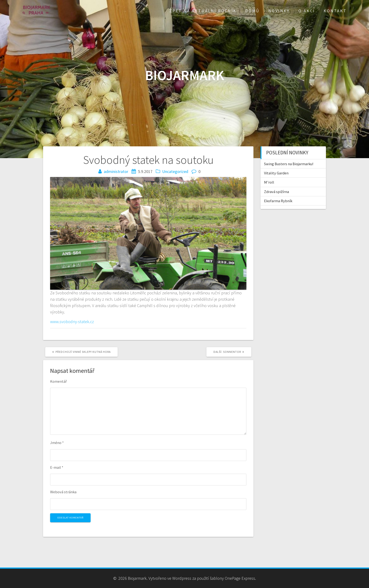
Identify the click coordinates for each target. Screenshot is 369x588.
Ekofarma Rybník (278, 201)
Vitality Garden (276, 173)
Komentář (58, 381)
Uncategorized (175, 171)
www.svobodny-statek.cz (72, 322)
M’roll (269, 182)
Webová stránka (63, 492)
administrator (116, 171)
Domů (252, 11)
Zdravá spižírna (277, 192)
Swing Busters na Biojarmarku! (289, 164)
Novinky (279, 11)
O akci (307, 11)
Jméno (57, 443)
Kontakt (335, 11)
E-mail (57, 467)
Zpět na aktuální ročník (203, 11)
